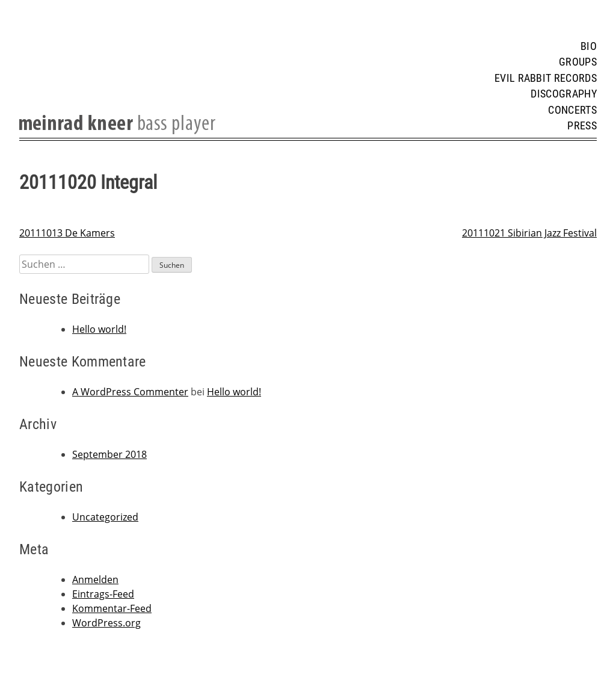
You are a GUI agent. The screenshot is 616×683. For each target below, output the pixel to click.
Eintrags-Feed (103, 594)
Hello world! (99, 329)
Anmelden (95, 579)
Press (582, 126)
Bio (589, 46)
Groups (578, 62)
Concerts (572, 110)
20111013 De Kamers (67, 233)
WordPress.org (106, 623)
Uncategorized (105, 517)
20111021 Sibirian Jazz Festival (529, 233)
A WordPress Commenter (130, 392)
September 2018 (109, 454)
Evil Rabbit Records (546, 78)
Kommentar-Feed (112, 608)
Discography (564, 94)
